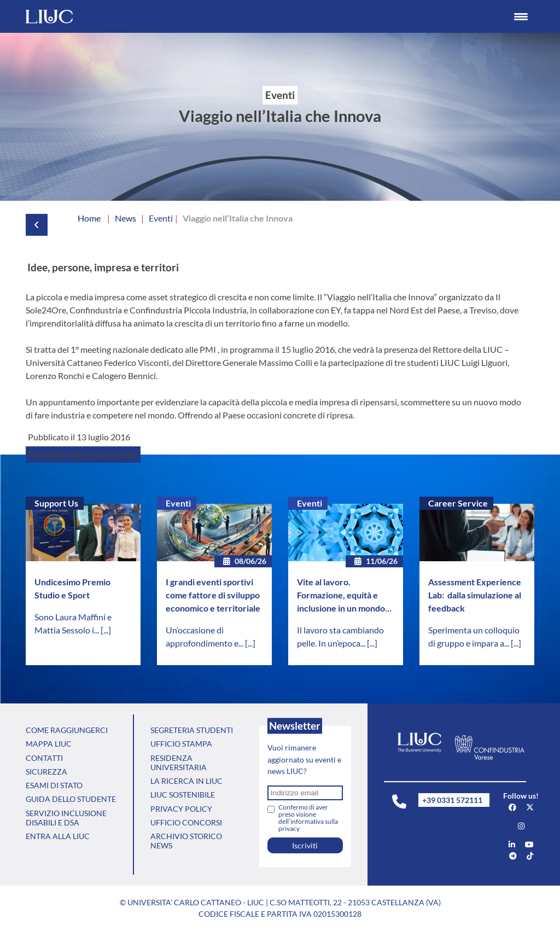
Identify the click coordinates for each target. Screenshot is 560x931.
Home (89, 218)
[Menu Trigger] (521, 16)
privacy (289, 828)
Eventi (178, 503)
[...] (106, 630)
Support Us (56, 503)
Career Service (458, 503)
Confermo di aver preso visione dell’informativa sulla (308, 818)
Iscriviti (305, 845)
